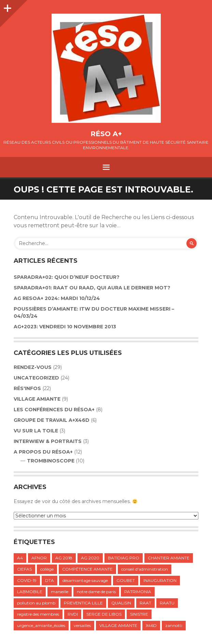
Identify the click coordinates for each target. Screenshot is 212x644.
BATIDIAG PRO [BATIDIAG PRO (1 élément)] (124, 558)
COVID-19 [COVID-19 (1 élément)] (27, 580)
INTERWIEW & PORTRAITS (48, 441)
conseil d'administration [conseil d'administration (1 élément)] (145, 569)
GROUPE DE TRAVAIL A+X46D (52, 420)
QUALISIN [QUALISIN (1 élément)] (121, 603)
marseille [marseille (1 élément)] (60, 592)
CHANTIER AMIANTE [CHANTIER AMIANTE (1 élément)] (169, 558)
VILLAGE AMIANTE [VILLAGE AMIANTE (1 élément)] (118, 625)
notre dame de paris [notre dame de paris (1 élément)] (96, 592)
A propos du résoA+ (43, 452)
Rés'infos (27, 388)
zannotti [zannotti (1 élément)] (174, 625)
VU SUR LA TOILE (36, 431)
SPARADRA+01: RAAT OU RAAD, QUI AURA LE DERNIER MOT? (92, 288)
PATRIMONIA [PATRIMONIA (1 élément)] (138, 592)
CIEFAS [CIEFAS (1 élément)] (24, 569)
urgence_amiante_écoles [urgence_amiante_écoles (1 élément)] (41, 625)
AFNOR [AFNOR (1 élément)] (39, 558)
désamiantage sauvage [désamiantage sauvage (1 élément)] (85, 580)
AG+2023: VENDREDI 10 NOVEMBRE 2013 (65, 327)
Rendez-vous (33, 367)
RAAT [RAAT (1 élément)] (145, 603)
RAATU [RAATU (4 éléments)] (167, 603)
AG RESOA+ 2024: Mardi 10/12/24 (57, 298)
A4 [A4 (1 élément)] (20, 558)
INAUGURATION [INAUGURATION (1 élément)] (160, 580)
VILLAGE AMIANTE (37, 399)
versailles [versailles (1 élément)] (82, 625)
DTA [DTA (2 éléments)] (50, 580)
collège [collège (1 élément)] (47, 569)
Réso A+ (106, 134)
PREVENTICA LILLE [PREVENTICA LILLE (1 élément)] (83, 603)
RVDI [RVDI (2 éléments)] (73, 614)
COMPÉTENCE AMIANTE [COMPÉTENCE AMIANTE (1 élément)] (87, 569)
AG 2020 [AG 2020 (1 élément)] (90, 558)
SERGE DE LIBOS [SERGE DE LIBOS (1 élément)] (104, 614)
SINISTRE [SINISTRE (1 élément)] (139, 614)
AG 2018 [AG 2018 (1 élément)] (64, 558)
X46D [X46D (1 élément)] (151, 625)
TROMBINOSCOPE (51, 461)
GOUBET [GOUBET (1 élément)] (126, 580)
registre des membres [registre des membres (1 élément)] (38, 614)
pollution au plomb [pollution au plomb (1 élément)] (36, 603)
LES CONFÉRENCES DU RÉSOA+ (54, 410)
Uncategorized (36, 378)
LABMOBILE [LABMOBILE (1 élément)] (30, 592)
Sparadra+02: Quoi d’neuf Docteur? (67, 277)
